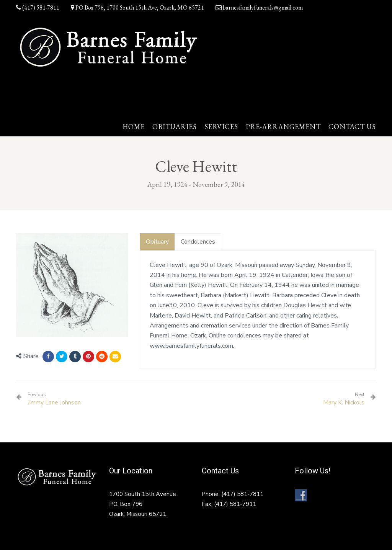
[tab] (157, 242)
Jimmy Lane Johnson (54, 399)
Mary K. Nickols (344, 403)
